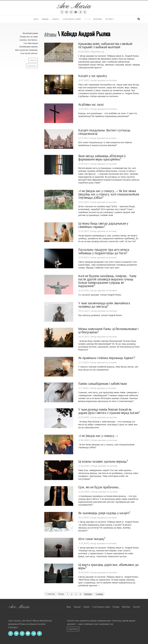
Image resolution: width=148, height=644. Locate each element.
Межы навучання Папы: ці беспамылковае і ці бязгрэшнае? (108, 330)
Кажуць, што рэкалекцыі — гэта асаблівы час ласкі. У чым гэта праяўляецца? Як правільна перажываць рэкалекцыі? (108, 115)
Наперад (88, 594)
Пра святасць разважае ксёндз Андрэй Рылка (101, 315)
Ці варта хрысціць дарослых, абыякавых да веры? (108, 566)
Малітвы (97, 19)
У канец (99, 594)
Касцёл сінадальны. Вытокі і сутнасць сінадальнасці (104, 132)
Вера (36, 19)
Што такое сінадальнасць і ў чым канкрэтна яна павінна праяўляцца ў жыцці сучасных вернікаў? (105, 144)
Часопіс (136, 607)
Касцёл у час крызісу (93, 76)
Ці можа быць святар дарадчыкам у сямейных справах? (103, 225)
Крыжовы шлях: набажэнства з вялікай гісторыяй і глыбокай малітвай (105, 45)
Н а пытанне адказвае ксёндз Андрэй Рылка (100, 295)
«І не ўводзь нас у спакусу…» (98, 436)
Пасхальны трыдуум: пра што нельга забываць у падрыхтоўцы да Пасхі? (104, 251)
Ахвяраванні (32, 66)
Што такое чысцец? (92, 539)
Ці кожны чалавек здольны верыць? (103, 461)
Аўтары (87, 19)
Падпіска (33, 60)
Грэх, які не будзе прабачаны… (99, 487)
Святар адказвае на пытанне (104, 80)
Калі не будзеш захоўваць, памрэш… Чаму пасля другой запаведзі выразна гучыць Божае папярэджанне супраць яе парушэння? (107, 281)
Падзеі (55, 19)
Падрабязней (73, 629)
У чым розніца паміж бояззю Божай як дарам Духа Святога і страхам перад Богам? (109, 411)
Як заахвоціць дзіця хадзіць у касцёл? (104, 513)
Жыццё (45, 19)
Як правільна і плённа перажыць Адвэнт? (107, 358)
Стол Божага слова (72, 19)
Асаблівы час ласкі (91, 104)
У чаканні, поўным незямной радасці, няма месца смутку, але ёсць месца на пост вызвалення (108, 368)
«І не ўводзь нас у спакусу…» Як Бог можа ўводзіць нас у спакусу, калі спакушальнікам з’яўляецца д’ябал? (109, 194)
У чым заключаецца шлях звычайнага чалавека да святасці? (104, 305)
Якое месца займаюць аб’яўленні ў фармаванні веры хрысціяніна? (102, 157)
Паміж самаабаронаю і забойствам (103, 383)
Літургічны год (97, 52)
